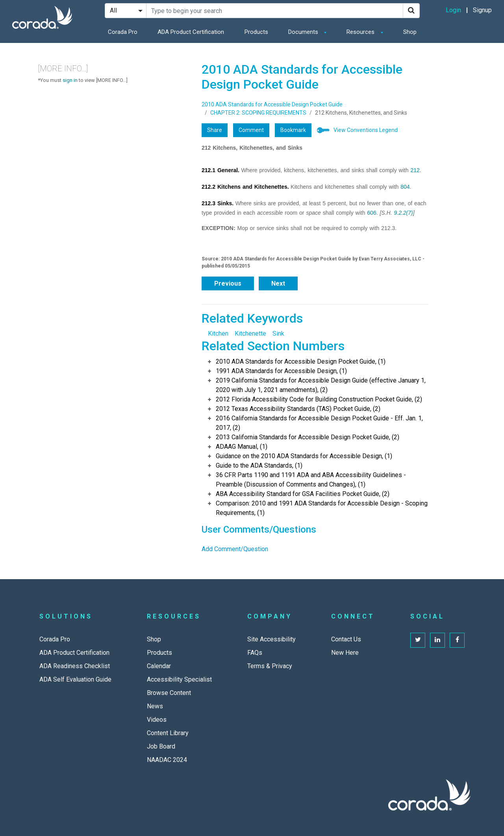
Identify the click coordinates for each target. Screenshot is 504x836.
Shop (410, 32)
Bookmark (293, 130)
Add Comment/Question (235, 549)
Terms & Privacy (270, 666)
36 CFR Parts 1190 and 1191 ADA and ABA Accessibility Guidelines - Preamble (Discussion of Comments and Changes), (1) (311, 480)
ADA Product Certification (191, 32)
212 (415, 170)
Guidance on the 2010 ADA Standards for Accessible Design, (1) (304, 456)
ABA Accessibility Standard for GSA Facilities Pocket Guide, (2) (303, 494)
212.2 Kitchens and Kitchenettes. (245, 187)
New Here (345, 653)
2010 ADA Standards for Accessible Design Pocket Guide (272, 104)
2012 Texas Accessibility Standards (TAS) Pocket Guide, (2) (298, 409)
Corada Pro (123, 32)
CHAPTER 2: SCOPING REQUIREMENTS (258, 113)
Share (215, 130)
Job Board (161, 746)
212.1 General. (220, 170)
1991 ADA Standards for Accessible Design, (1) (281, 371)
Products (256, 32)
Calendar (159, 666)
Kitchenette (250, 333)
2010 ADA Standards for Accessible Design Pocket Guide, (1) (301, 361)
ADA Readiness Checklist (75, 666)
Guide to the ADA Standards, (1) (259, 465)
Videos (157, 720)
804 (405, 187)
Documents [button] (304, 32)
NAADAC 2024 (167, 760)
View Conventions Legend (366, 130)
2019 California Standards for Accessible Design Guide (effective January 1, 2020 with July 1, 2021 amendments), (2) (321, 385)
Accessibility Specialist (179, 679)
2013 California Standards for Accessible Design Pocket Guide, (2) (308, 437)
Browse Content (169, 693)
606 (372, 213)
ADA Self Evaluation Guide (75, 679)
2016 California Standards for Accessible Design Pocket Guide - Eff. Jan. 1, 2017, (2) (319, 423)
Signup (482, 10)
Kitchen (218, 333)
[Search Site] (275, 11)
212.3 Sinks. (218, 203)
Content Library (168, 733)
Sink (278, 333)
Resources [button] (361, 32)
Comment (251, 130)
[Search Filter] (126, 11)
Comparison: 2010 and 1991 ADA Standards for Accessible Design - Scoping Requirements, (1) (322, 508)
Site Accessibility (271, 639)
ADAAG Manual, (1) (242, 447)
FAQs (255, 653)
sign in (70, 80)
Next (278, 283)
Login (453, 10)
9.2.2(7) (403, 213)
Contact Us (346, 639)
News (155, 706)
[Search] (411, 11)
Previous (228, 283)
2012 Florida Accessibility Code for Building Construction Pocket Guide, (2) (319, 399)
